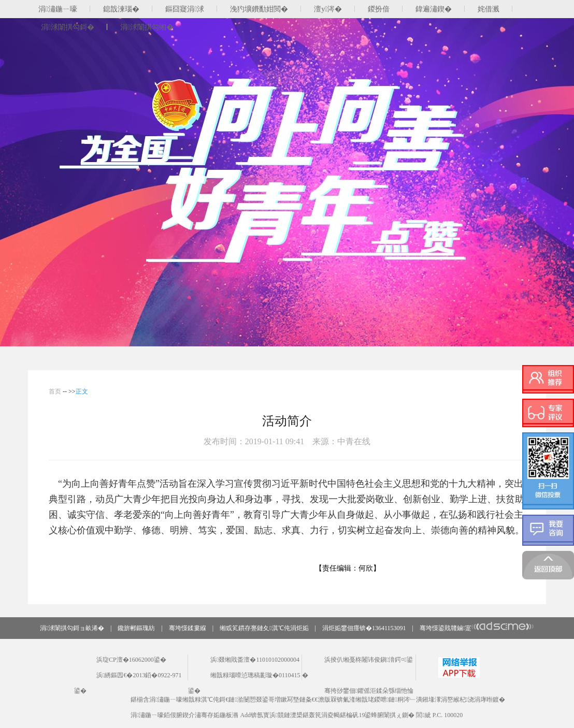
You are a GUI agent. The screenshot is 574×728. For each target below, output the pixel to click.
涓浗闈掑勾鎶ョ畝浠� (72, 628)
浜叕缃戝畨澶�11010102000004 (255, 660)
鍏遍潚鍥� (434, 9)
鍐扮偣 (379, 9)
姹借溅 (489, 9)
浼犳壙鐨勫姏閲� (259, 9)
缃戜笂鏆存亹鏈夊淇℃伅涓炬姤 (264, 628)
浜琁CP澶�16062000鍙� (131, 660)
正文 (82, 391)
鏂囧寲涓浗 (185, 9)
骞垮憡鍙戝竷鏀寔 (477, 628)
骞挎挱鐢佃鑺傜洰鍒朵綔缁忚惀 (369, 691)
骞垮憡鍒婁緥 (188, 628)
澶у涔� (328, 9)
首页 (55, 391)
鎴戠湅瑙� (121, 9)
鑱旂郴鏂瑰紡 (136, 628)
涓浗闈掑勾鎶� (68, 27)
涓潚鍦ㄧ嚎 (58, 9)
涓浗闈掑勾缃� (147, 27)
